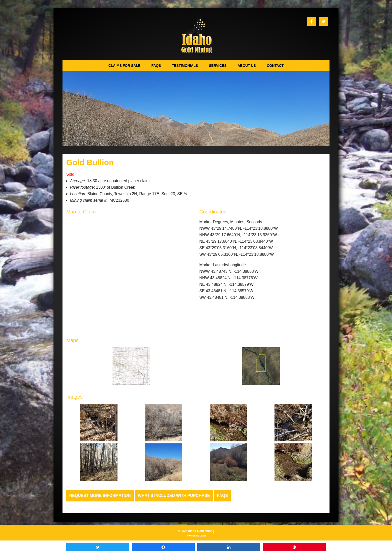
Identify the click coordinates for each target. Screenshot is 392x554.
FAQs (222, 496)
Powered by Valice (196, 536)
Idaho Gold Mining (196, 36)
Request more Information (100, 496)
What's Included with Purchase (174, 496)
